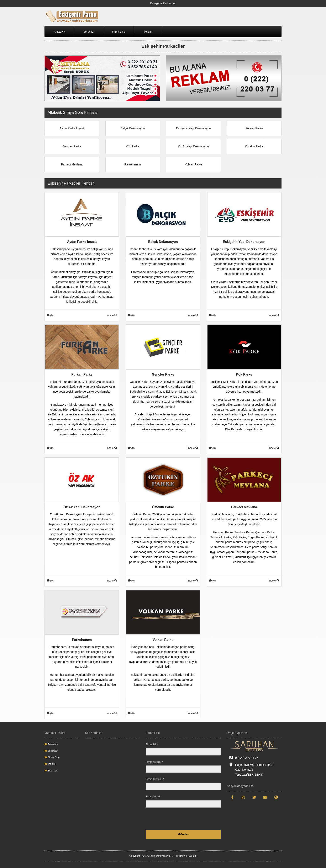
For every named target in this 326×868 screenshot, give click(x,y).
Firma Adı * (152, 744)
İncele (112, 315)
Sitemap (51, 771)
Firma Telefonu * (155, 779)
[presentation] (189, 819)
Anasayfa (59, 32)
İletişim (148, 32)
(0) (50, 315)
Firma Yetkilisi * (154, 762)
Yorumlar (89, 32)
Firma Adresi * (154, 797)
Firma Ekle (119, 32)
